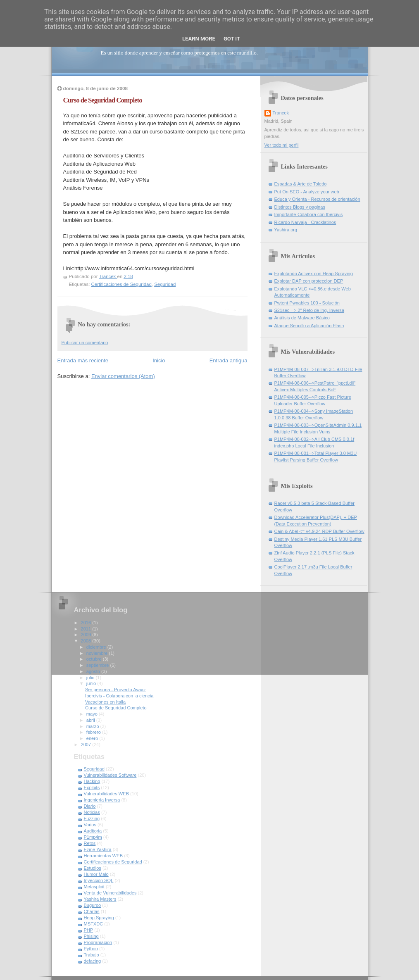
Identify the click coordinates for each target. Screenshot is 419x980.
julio (91, 678)
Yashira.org (286, 230)
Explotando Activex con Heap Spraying (314, 274)
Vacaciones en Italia (105, 702)
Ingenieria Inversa (102, 800)
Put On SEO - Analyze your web (307, 192)
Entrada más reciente (83, 360)
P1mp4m (93, 837)
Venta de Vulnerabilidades (110, 893)
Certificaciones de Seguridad (121, 284)
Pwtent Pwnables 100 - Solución (307, 303)
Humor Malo (96, 874)
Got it (232, 39)
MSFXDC (94, 924)
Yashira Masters (100, 899)
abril (91, 720)
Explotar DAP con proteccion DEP (309, 281)
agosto (94, 671)
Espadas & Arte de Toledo (301, 184)
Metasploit (94, 887)
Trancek (281, 113)
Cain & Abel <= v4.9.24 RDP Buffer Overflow (319, 531)
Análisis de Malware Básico (302, 318)
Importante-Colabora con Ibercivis (309, 214)
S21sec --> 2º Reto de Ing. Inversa (309, 310)
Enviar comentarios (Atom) (123, 376)
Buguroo (93, 905)
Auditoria (93, 831)
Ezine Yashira (98, 849)
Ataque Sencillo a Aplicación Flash (309, 326)
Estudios (93, 868)
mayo (93, 714)
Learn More (199, 39)
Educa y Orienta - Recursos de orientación (317, 199)
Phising (91, 936)
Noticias (92, 812)
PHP (89, 930)
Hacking (92, 781)
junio (92, 683)
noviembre (98, 653)
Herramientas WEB (104, 856)
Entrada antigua (229, 360)
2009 (87, 635)
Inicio (159, 360)
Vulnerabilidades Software (110, 775)
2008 (87, 641)
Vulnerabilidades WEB (107, 794)
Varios (90, 825)
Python (91, 949)
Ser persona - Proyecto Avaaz (115, 690)
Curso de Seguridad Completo (116, 708)
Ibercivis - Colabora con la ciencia (119, 696)
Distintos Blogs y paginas (300, 207)
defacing (93, 961)
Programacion (98, 942)
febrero (94, 732)
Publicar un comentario (85, 343)
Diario (90, 806)
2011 (87, 629)
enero (93, 738)
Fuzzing (92, 818)
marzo (93, 726)
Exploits (92, 787)
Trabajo (92, 955)
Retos (90, 843)
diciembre (97, 647)
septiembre (98, 665)
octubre (95, 659)
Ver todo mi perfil (282, 145)
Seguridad (165, 284)
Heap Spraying (99, 918)
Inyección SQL (99, 880)
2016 (87, 623)
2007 (87, 745)
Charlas (92, 911)
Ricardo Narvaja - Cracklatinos (305, 222)
